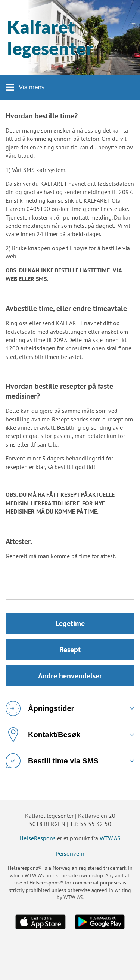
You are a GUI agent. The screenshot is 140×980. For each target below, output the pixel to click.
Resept (70, 650)
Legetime (70, 623)
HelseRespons (38, 838)
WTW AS (110, 838)
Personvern (70, 853)
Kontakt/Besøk (43, 735)
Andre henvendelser (70, 676)
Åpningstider (40, 708)
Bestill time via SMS (52, 761)
